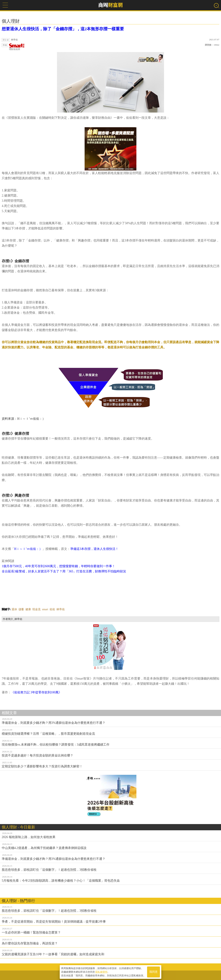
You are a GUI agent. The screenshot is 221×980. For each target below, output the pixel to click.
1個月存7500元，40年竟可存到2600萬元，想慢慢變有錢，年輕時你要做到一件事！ (58, 566)
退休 (14, 609)
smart (45, 609)
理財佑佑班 (17, 47)
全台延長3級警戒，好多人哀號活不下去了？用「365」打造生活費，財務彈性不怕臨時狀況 (64, 571)
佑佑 (52, 609)
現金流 (36, 609)
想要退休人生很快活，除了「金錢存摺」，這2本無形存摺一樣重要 (63, 29)
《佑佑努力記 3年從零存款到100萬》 (36, 692)
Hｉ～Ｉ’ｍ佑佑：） (28, 549)
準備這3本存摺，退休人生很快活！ (94, 549)
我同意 (153, 972)
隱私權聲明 (101, 972)
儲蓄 (21, 609)
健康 (28, 609)
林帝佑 (61, 609)
